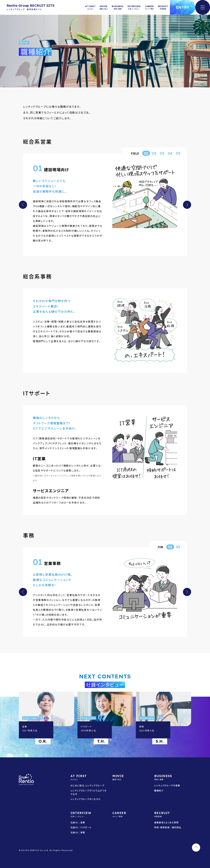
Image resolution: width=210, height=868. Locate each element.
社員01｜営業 (78, 822)
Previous (23, 205)
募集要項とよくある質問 (166, 822)
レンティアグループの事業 (167, 785)
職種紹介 (159, 791)
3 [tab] (163, 153)
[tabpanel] (105, 203)
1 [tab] (147, 153)
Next (187, 205)
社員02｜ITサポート (81, 827)
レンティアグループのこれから (85, 799)
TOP (196, 848)
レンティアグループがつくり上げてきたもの (89, 792)
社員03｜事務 (78, 832)
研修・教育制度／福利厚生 (168, 827)
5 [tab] (179, 153)
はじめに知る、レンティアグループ (87, 785)
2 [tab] (155, 153)
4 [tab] (171, 153)
